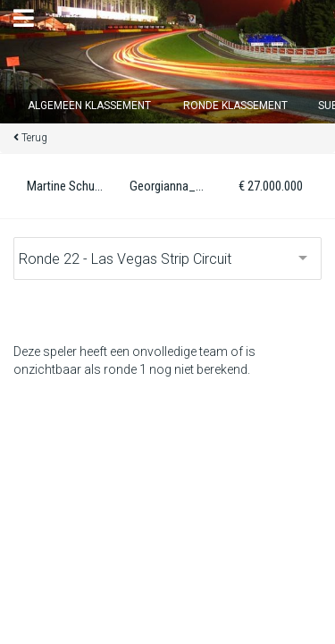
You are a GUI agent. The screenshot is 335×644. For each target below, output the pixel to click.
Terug (34, 138)
